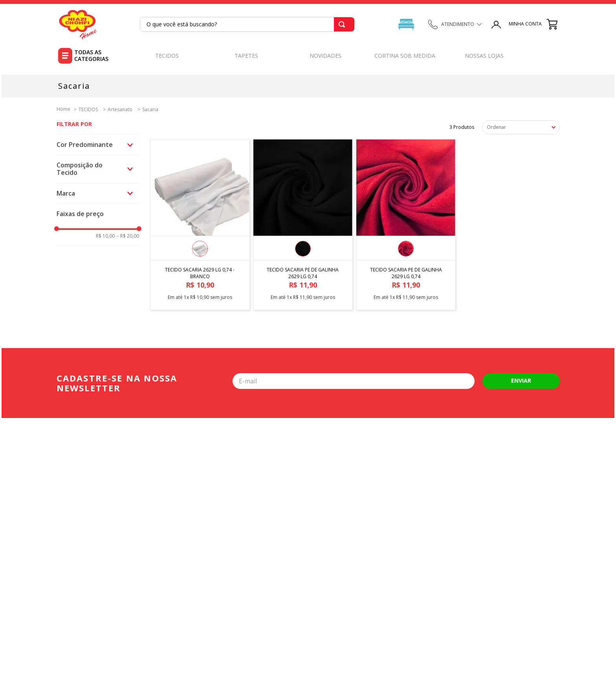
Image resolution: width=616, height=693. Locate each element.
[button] (98, 145)
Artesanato (120, 110)
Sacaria (150, 110)
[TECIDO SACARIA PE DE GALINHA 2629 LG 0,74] (303, 222)
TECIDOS (88, 110)
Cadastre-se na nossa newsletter (117, 383)
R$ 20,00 (128, 236)
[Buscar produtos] (343, 24)
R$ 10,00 (105, 236)
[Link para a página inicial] (63, 109)
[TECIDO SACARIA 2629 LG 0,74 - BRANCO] (200, 222)
